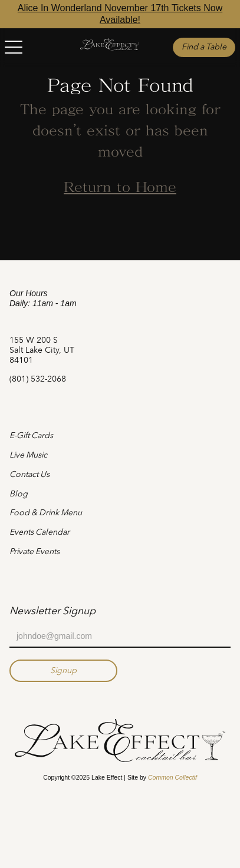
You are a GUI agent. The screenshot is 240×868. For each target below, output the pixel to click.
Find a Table (204, 47)
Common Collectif (172, 777)
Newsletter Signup (52, 611)
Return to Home (120, 188)
